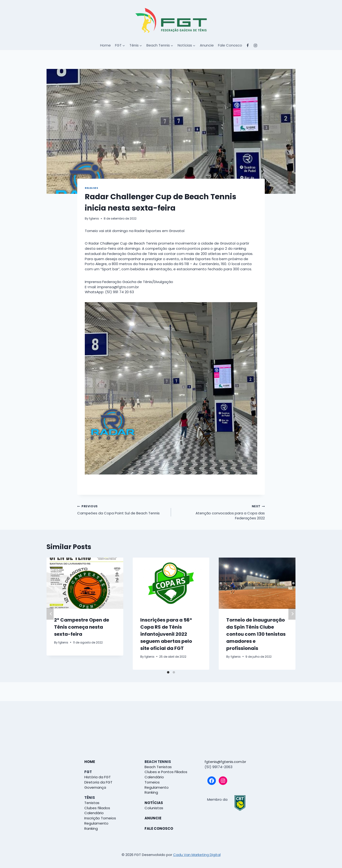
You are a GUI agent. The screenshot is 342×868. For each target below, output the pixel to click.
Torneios (152, 782)
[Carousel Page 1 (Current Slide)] (168, 672)
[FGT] (171, 20)
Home (105, 45)
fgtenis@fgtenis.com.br (225, 762)
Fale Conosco (230, 45)
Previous (50, 614)
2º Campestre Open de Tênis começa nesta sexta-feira (82, 627)
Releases (91, 188)
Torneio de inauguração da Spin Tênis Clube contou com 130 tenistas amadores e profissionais (256, 634)
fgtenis (94, 218)
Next (292, 614)
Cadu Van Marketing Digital (197, 855)
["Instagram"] (256, 45)
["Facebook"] (248, 45)
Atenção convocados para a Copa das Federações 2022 (220, 512)
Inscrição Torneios (100, 818)
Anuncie (207, 45)
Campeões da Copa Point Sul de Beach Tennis (122, 509)
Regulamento (96, 823)
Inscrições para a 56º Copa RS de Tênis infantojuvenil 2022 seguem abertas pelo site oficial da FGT (166, 634)
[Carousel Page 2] (174, 672)
